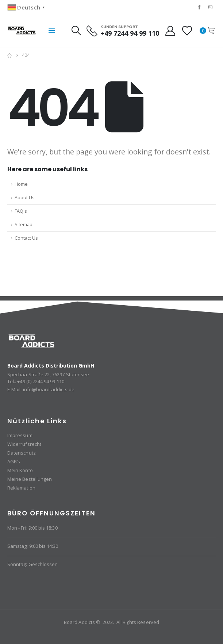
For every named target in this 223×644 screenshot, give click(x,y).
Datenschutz (22, 453)
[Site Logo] (22, 31)
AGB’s (14, 462)
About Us (25, 198)
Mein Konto (20, 470)
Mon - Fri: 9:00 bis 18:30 (32, 528)
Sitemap (24, 225)
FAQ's (21, 211)
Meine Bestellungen (30, 479)
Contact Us (26, 238)
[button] (52, 31)
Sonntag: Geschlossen (32, 564)
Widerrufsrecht (24, 444)
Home (21, 184)
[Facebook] (199, 7)
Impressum (20, 435)
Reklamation (21, 488)
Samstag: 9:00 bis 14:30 (33, 546)
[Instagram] (211, 7)
